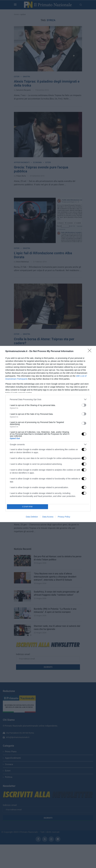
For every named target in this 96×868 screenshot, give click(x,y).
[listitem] (48, 399)
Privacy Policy (64, 517)
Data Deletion (32, 517)
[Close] (90, 351)
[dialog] (48, 434)
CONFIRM (27, 507)
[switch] (84, 405)
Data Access (48, 517)
